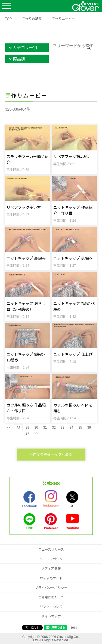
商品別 (19, 59)
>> (36, 434)
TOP (8, 19)
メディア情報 (51, 569)
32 (54, 428)
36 (89, 428)
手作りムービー (63, 19)
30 (36, 428)
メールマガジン (51, 559)
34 (71, 428)
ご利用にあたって (51, 597)
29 (27, 428)
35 (80, 428)
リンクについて (51, 607)
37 (27, 434)
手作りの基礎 (32, 19)
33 (63, 428)
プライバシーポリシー (51, 588)
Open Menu (7, 6)
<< (9, 428)
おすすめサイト (51, 578)
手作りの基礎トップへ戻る (51, 455)
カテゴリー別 (25, 48)
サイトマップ (51, 616)
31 (45, 428)
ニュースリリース (51, 550)
